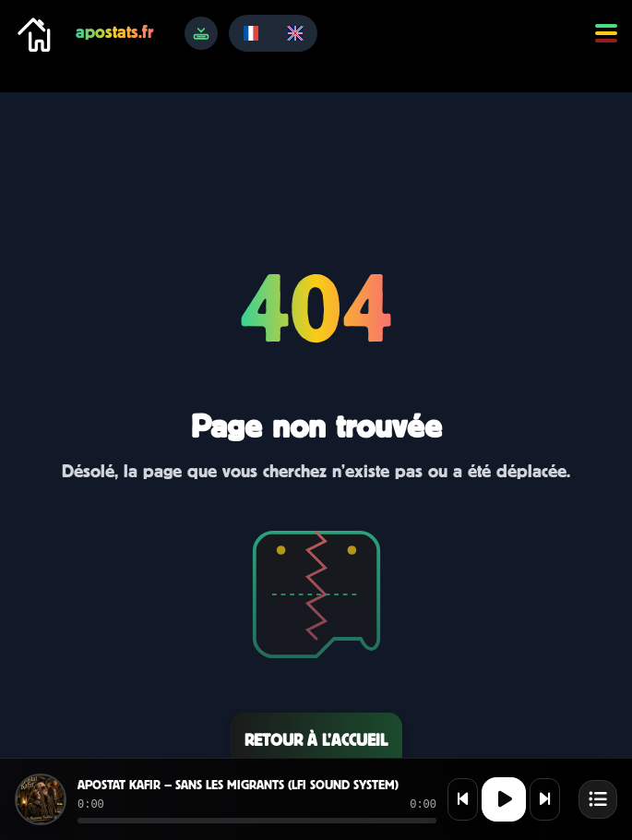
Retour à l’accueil (316, 740)
